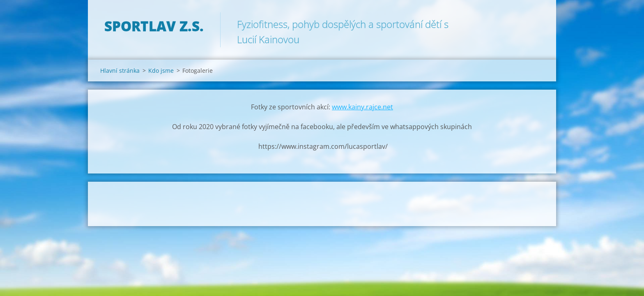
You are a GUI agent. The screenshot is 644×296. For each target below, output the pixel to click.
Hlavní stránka (120, 71)
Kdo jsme (161, 71)
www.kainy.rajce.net (362, 107)
